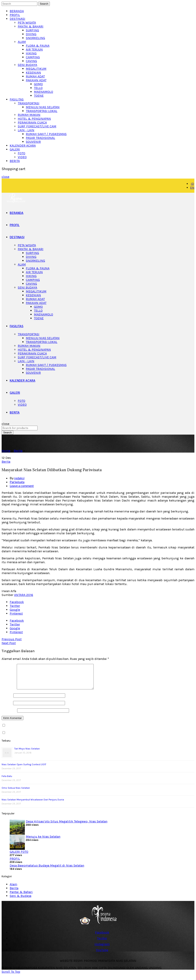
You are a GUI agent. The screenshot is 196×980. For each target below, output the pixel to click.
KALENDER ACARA (23, 146)
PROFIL (15, 15)
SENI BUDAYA (27, 65)
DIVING (31, 34)
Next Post (9, 643)
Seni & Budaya (20, 901)
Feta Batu (7, 781)
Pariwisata (17, 482)
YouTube (102, 955)
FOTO (21, 153)
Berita (18, 451)
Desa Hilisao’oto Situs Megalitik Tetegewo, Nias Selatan (67, 826)
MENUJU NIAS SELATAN (43, 107)
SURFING (32, 30)
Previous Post (12, 639)
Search (44, 4)
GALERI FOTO (19, 857)
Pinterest (16, 613)
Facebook (17, 602)
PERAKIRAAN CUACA (32, 122)
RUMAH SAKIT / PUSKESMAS (46, 134)
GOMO (38, 84)
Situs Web (9, 715)
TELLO (38, 88)
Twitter (15, 606)
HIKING (31, 53)
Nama (7, 700)
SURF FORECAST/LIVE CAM (37, 126)
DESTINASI (17, 19)
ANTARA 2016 (24, 595)
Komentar (9, 693)
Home (6, 451)
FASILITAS (17, 99)
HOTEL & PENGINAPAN (34, 119)
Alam (13, 889)
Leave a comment (22, 486)
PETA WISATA (27, 23)
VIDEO (22, 157)
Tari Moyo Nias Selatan (27, 754)
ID (192, 184)
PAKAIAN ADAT (36, 80)
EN (192, 188)
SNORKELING (35, 38)
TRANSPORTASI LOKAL (42, 111)
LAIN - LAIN (26, 130)
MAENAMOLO (43, 92)
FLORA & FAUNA (38, 46)
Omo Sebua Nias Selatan (16, 793)
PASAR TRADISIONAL (40, 138)
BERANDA (17, 11)
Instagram (102, 949)
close (5, 177)
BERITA (15, 161)
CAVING (31, 61)
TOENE (39, 96)
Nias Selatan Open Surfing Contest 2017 (24, 769)
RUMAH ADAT (35, 76)
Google (15, 610)
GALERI (15, 149)
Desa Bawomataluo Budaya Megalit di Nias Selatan (47, 870)
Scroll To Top (11, 976)
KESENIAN (33, 72)
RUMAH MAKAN (29, 115)
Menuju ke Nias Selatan (43, 841)
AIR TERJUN (34, 49)
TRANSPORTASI (29, 103)
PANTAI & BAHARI (31, 26)
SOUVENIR (33, 142)
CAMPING (33, 57)
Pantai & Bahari (21, 897)
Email (7, 708)
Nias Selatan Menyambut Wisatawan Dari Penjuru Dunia (33, 804)
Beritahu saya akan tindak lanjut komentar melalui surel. (48, 730)
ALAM (22, 42)
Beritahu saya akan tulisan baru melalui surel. (40, 738)
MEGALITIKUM (36, 69)
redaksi (19, 478)
